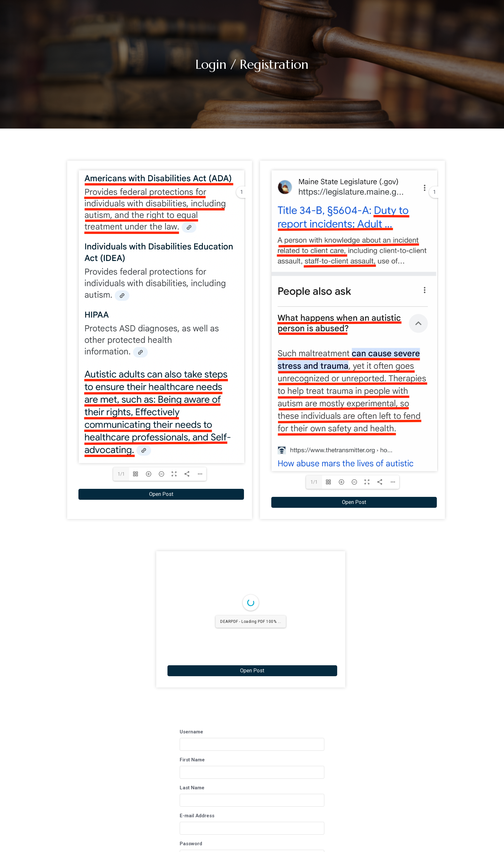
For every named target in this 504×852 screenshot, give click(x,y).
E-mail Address (197, 816)
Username (191, 732)
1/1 (121, 474)
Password (191, 844)
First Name (192, 760)
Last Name (192, 788)
